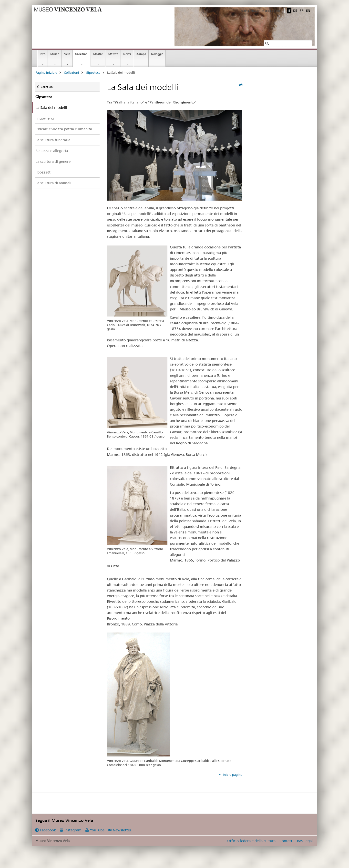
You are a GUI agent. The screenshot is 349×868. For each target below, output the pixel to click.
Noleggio (157, 54)
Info (43, 54)
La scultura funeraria (53, 140)
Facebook (48, 830)
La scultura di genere (53, 161)
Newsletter (122, 830)
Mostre (98, 54)
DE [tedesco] (295, 10)
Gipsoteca (93, 72)
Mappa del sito (271, 11)
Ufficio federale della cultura (251, 841)
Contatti (286, 841)
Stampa (141, 54)
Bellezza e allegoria (52, 151)
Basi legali (305, 841)
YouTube (97, 830)
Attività (113, 54)
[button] (268, 43)
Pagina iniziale (250, 11)
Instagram (73, 830)
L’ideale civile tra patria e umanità (64, 129)
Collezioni (83, 55)
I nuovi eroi (45, 118)
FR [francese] (302, 10)
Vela (67, 54)
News (127, 54)
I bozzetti (43, 172)
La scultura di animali (53, 183)
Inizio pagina (232, 775)
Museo (55, 54)
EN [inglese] (308, 10)
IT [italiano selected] (289, 10)
